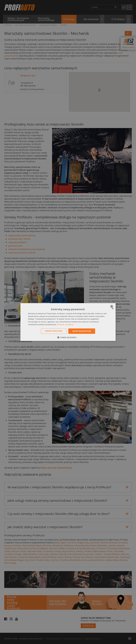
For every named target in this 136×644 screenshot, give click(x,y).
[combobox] (112, 306)
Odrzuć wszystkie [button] (54, 331)
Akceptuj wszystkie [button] (82, 331)
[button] (68, 337)
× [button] (113, 309)
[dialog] (68, 322)
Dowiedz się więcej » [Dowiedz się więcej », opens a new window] (66, 324)
